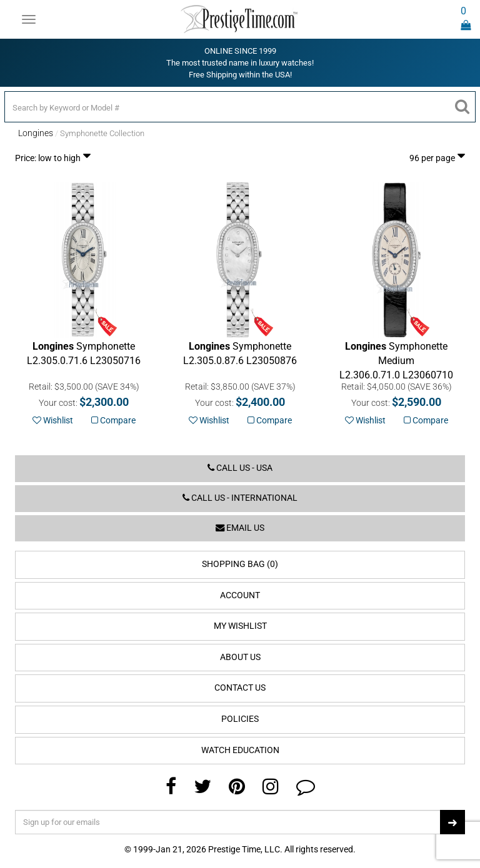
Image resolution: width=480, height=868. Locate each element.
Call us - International (240, 498)
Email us (240, 528)
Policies (240, 719)
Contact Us (240, 688)
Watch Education (240, 750)
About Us (240, 657)
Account (240, 595)
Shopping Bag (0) (240, 564)
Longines (36, 133)
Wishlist (53, 420)
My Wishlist (240, 626)
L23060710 (396, 361)
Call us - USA (240, 468)
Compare (113, 420)
